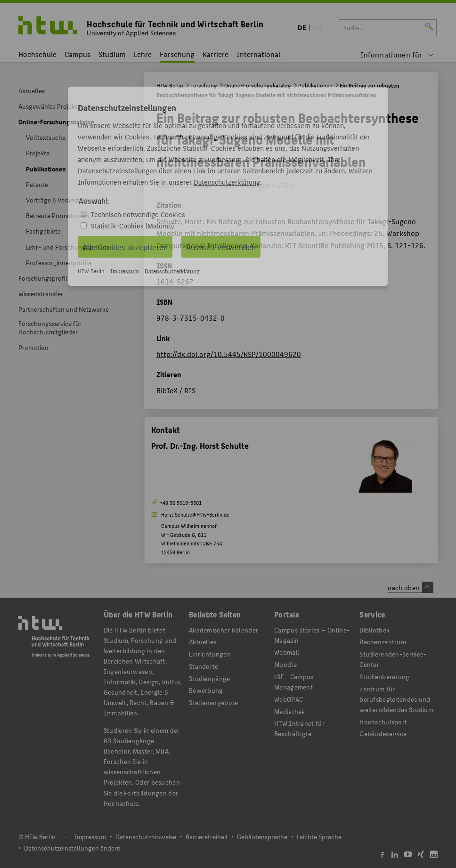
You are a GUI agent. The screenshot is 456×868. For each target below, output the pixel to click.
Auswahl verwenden (221, 247)
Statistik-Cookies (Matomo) (132, 225)
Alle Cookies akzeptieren (125, 247)
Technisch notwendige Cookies (138, 214)
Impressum (125, 271)
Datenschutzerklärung (227, 182)
